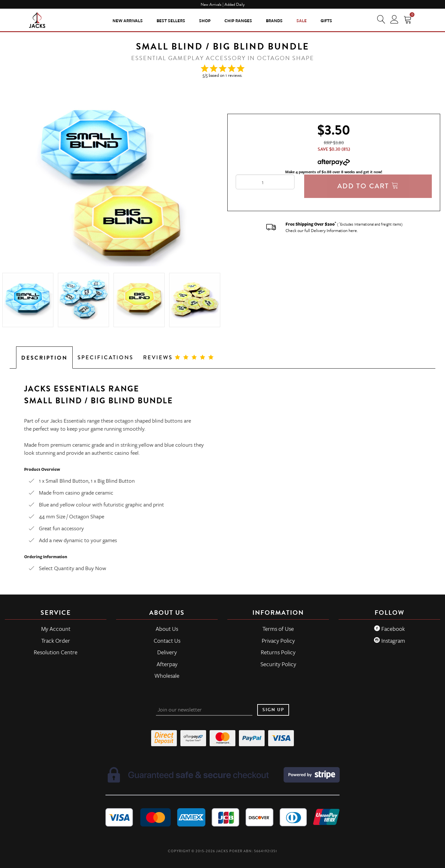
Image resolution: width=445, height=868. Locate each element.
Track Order (56, 640)
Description (44, 358)
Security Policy (278, 664)
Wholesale (167, 676)
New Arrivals (128, 21)
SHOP (205, 21)
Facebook (389, 629)
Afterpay (167, 664)
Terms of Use (278, 629)
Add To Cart (368, 186)
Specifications (105, 358)
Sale (302, 21)
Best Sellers (171, 21)
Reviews (179, 358)
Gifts (326, 21)
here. (353, 230)
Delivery (167, 652)
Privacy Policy (278, 640)
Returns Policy (278, 652)
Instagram (390, 640)
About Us (167, 629)
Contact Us (167, 640)
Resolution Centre (56, 652)
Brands (274, 21)
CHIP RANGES (238, 21)
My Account (56, 629)
